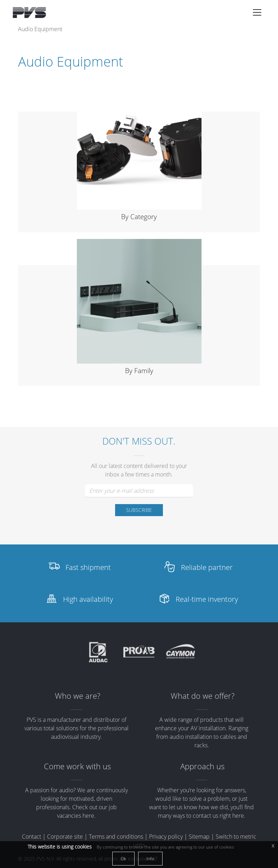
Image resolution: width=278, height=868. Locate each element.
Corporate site (65, 836)
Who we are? (78, 696)
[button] (257, 12)
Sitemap (199, 836)
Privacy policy (166, 836)
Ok (123, 859)
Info (150, 859)
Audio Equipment (40, 29)
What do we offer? (203, 696)
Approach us (202, 766)
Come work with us (77, 766)
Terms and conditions (116, 836)
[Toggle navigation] (257, 12)
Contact (32, 836)
